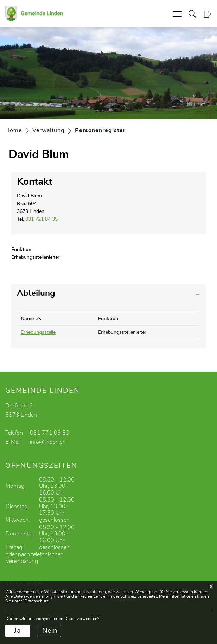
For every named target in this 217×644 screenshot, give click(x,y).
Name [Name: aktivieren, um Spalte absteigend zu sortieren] (27, 319)
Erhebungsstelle (38, 332)
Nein (50, 631)
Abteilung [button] (36, 293)
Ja (18, 631)
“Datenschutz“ (36, 601)
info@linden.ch (48, 442)
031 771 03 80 (50, 433)
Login (207, 14)
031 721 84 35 (42, 219)
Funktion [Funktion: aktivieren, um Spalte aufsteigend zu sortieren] (108, 319)
